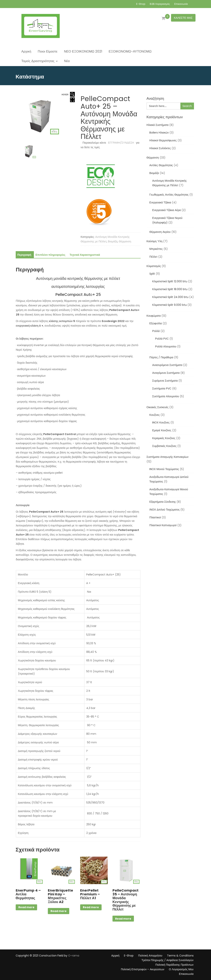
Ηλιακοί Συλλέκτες (160, 148)
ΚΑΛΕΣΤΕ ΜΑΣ (183, 18)
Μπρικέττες (156, 249)
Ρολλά (156, 331)
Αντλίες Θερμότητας (161, 165)
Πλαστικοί (155, 517)
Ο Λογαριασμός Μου (181, 969)
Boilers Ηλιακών (159, 133)
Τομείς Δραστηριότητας (38, 61)
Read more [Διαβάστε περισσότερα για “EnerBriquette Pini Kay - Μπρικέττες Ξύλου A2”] (59, 911)
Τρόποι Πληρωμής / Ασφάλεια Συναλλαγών (168, 960)
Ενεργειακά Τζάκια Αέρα (167, 210)
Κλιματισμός (154, 266)
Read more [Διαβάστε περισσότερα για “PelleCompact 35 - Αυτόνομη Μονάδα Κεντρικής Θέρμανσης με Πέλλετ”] (123, 919)
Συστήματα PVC (162, 388)
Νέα (67, 61)
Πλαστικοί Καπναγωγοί (163, 525)
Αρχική (26, 51)
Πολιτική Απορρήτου (150, 956)
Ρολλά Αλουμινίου (166, 346)
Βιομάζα (113, 241)
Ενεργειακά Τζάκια (160, 202)
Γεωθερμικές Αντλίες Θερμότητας (169, 195)
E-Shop (141, 4)
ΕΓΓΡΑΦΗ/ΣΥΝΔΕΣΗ (121, 143)
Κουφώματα (154, 316)
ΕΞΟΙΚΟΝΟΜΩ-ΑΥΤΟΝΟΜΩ (130, 51)
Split (152, 274)
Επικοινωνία (181, 4)
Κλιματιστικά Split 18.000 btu (170, 289)
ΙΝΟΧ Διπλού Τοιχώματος (165, 510)
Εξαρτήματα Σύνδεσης (163, 502)
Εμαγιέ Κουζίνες (162, 430)
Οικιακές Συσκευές (158, 407)
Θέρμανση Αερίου (160, 232)
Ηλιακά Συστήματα (158, 125)
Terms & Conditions (180, 956)
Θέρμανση (125, 241)
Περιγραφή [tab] (24, 255)
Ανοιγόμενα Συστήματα (166, 373)
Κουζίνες (155, 415)
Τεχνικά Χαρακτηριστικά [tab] (85, 255)
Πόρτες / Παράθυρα (161, 357)
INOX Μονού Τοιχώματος (164, 469)
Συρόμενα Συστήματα (165, 381)
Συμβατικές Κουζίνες (164, 446)
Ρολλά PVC (162, 339)
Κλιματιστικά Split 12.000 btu (170, 281)
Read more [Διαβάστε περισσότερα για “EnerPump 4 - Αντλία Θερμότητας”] (26, 907)
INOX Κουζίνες (161, 422)
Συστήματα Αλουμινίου (166, 396)
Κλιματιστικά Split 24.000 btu (170, 297)
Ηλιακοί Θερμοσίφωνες (163, 140)
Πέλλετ (153, 257)
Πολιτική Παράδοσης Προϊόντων (174, 965)
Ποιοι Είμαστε (48, 51)
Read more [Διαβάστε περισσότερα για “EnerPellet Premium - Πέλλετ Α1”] (91, 907)
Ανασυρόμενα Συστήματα (167, 365)
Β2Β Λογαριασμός (160, 4)
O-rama (74, 956)
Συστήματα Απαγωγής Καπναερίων (167, 457)
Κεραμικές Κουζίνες (164, 438)
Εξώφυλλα (156, 323)
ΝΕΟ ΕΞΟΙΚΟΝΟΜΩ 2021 (83, 51)
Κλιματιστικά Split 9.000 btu (169, 305)
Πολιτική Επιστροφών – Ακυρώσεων (143, 969)
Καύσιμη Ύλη (154, 241)
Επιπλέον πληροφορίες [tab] (50, 255)
